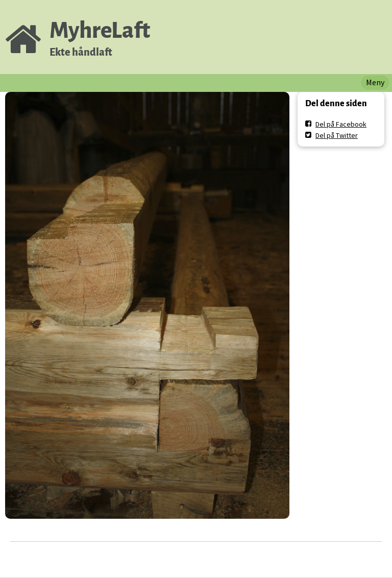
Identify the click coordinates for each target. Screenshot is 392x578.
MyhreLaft (100, 30)
